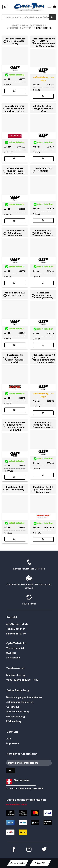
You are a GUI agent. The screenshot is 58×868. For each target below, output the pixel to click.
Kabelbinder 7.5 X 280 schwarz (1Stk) (15, 488)
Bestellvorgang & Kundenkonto (24, 697)
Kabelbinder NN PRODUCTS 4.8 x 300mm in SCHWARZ (43, 425)
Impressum (13, 743)
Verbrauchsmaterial (20, 28)
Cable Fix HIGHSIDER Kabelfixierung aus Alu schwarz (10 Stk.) (15, 109)
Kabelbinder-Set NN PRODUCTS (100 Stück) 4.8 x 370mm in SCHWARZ (15, 426)
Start (15, 25)
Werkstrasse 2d (15, 648)
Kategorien (18, 863)
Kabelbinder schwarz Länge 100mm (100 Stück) (15, 41)
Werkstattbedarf (33, 25)
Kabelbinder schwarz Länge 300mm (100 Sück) (43, 109)
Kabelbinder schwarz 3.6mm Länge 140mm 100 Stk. (15, 233)
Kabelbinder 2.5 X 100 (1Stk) (43, 170)
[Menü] (49, 7)
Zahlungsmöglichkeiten (20, 702)
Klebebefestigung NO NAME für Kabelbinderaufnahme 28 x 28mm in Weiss (44, 42)
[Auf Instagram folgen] (29, 850)
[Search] (52, 17)
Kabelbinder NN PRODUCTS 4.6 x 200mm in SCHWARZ (43, 233)
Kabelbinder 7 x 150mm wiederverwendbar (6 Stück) (15, 359)
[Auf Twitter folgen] (44, 850)
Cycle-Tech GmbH (16, 643)
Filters (40, 863)
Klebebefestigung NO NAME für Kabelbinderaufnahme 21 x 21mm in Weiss (44, 359)
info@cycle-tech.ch (17, 624)
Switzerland (13, 658)
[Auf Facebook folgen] (14, 850)
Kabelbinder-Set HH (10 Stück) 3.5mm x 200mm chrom (43, 490)
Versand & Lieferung (18, 712)
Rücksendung (14, 721)
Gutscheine (13, 707)
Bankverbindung (16, 716)
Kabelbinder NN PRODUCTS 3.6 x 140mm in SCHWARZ (15, 171)
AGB (9, 739)
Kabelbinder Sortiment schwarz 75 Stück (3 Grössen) (43, 295)
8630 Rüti (11, 653)
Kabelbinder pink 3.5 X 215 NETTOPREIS (15, 294)
